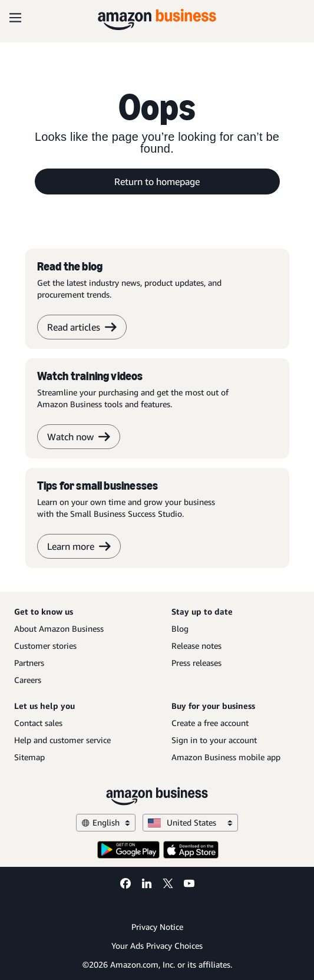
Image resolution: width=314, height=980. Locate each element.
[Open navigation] (15, 18)
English (106, 822)
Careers (28, 680)
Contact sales (38, 723)
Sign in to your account (214, 740)
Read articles (82, 327)
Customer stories (45, 646)
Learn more (79, 546)
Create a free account (210, 723)
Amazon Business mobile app (226, 757)
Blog (180, 628)
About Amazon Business (59, 628)
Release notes (196, 646)
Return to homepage (157, 182)
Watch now (79, 437)
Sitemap (29, 757)
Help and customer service (62, 740)
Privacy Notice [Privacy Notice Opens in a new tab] (157, 927)
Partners (29, 663)
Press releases (196, 663)
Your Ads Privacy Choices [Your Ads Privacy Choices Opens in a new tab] (157, 946)
